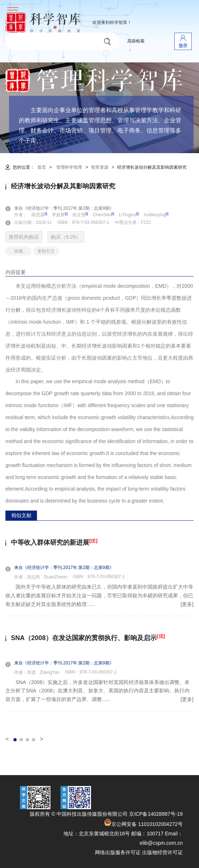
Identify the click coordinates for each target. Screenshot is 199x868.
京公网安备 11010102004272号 (143, 824)
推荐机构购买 (24, 237)
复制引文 (46, 251)
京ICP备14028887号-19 (156, 814)
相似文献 (21, 515)
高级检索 (136, 41)
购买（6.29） (66, 237)
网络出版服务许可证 (118, 852)
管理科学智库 (69, 167)
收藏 (18, 251)
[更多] (187, 604)
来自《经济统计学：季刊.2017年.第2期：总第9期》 (68, 208)
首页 (42, 167)
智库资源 (100, 167)
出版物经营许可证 (162, 852)
